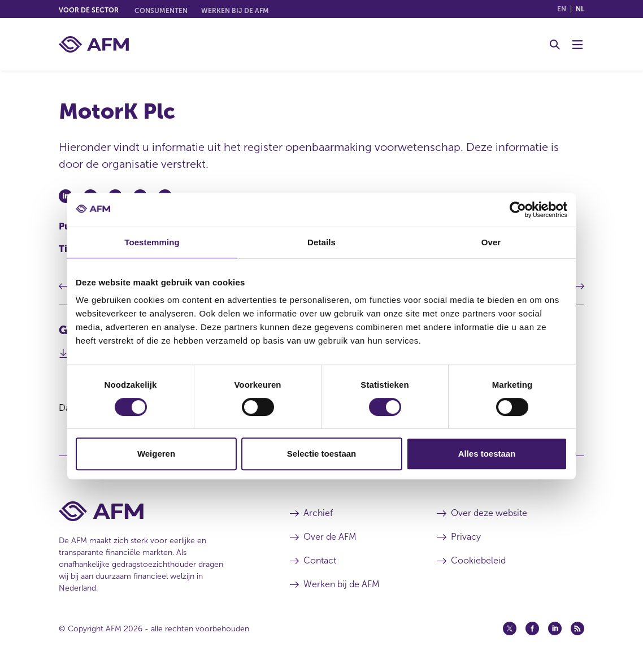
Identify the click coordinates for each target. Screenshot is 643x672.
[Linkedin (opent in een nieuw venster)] (555, 628)
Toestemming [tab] (152, 242)
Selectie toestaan (322, 454)
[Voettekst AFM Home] (157, 511)
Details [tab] (321, 242)
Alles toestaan (487, 454)
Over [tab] (491, 242)
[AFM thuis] (94, 44)
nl (580, 9)
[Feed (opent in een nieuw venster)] (577, 628)
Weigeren (156, 454)
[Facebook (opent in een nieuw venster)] (532, 628)
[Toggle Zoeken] (555, 45)
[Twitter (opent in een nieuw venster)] (510, 628)
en (562, 9)
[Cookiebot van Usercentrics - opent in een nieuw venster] (518, 210)
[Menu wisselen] (577, 45)
